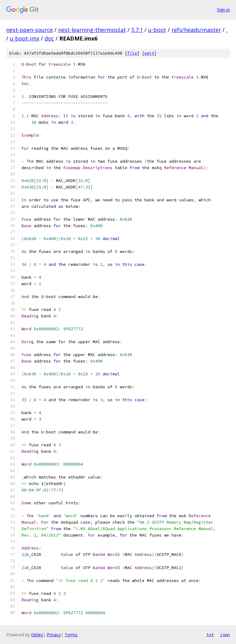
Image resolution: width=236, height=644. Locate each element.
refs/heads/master (196, 30)
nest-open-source (29, 30)
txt (210, 634)
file (132, 53)
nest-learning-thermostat (92, 30)
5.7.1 (137, 30)
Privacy (54, 635)
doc (49, 38)
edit (149, 53)
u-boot (157, 30)
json (225, 634)
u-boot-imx (25, 38)
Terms (71, 635)
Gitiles (37, 635)
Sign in (223, 10)
